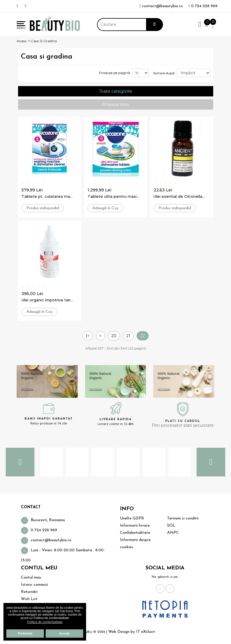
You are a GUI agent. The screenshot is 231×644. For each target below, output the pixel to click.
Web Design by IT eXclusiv (132, 632)
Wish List (29, 599)
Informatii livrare (135, 526)
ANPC (173, 533)
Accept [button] (64, 633)
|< (88, 336)
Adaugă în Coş (105, 208)
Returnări (29, 592)
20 (114, 336)
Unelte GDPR (132, 518)
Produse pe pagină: (115, 73)
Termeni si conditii (183, 518)
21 (128, 336)
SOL (171, 526)
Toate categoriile (116, 91)
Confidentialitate (135, 533)
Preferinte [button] (25, 633)
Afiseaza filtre (115, 104)
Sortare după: (164, 73)
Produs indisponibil (43, 208)
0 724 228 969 (203, 6)
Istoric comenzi (34, 585)
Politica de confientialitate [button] (45, 622)
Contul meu (31, 578)
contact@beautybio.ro (161, 6)
